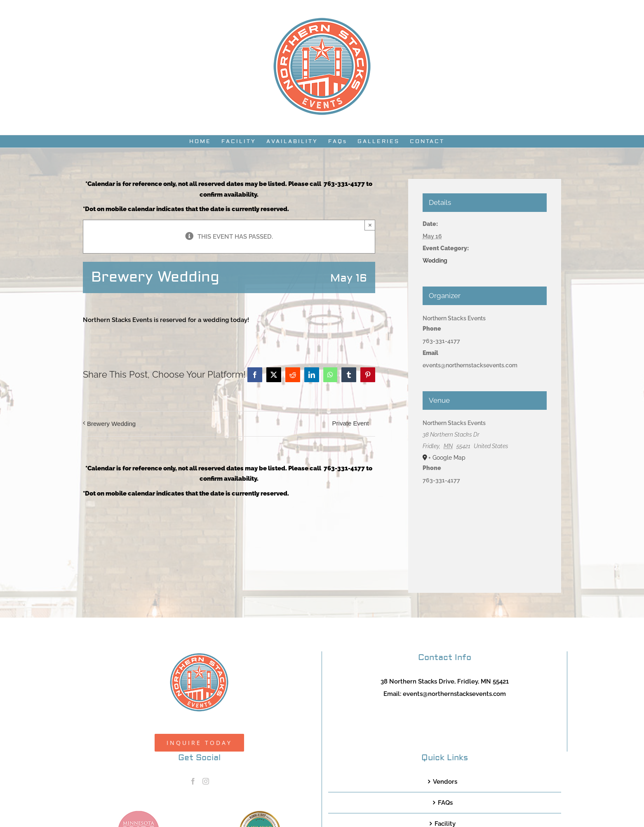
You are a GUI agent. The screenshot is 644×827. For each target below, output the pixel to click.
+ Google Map (447, 458)
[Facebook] (193, 781)
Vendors (445, 782)
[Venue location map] (485, 531)
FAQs (445, 803)
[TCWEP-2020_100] (260, 814)
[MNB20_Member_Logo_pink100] (139, 814)
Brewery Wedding (111, 424)
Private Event (351, 423)
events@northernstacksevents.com (454, 694)
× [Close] (370, 225)
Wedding (435, 261)
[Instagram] (206, 781)
